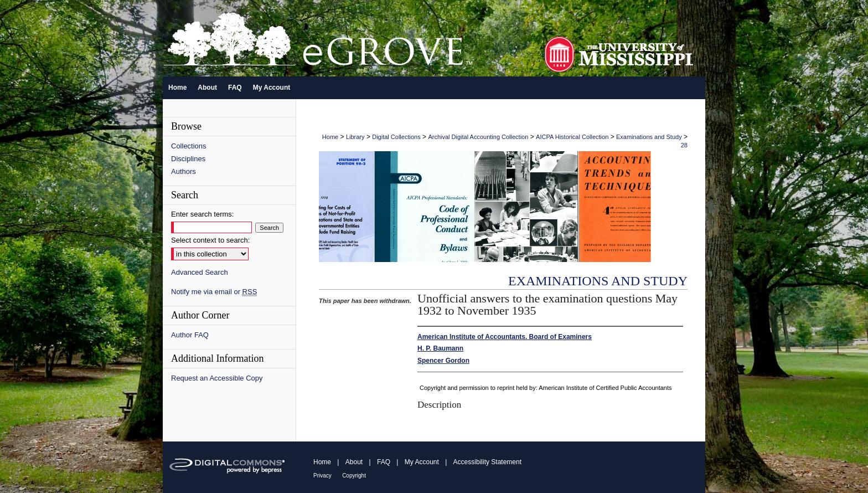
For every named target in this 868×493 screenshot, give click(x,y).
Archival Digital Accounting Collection (478, 137)
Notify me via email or (214, 292)
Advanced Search (200, 272)
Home (330, 137)
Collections (189, 146)
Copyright (354, 476)
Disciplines (188, 159)
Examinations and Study (649, 137)
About (354, 462)
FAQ (384, 462)
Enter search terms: (202, 214)
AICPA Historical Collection (572, 137)
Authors (184, 171)
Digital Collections (396, 137)
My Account (422, 462)
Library (355, 137)
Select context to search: (210, 240)
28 (684, 145)
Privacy (322, 476)
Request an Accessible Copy (217, 378)
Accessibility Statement (487, 462)
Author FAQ (190, 335)
